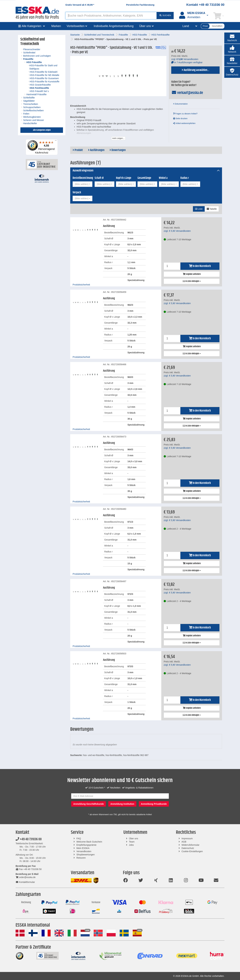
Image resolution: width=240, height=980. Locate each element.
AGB (184, 842)
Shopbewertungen (86, 855)
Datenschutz (188, 848)
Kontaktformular (25, 882)
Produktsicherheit (81, 285)
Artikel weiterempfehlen (184, 123)
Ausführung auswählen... (195, 70)
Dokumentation (180, 104)
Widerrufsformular (190, 845)
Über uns (134, 838)
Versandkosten (84, 851)
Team (132, 842)
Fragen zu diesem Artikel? (185, 114)
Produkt (78, 150)
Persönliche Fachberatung (140, 5)
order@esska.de (26, 877)
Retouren (81, 858)
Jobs (131, 845)
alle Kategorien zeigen (42, 130)
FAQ (79, 838)
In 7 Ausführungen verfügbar (187, 62)
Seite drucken (180, 119)
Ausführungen (96, 150)
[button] (232, 49)
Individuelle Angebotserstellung (114, 26)
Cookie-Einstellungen (192, 851)
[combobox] (82, 184)
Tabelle (212, 209)
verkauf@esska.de (187, 93)
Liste (199, 209)
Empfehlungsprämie (87, 845)
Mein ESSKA (83, 848)
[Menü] (56, 141)
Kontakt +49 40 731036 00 (205, 5)
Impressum (187, 838)
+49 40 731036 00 (29, 839)
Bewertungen (118, 150)
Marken (56, 26)
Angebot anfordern (192, 274)
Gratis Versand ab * (80, 5)
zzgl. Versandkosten (185, 59)
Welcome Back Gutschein (89, 842)
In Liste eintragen (192, 281)
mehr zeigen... (118, 138)
